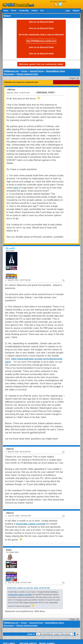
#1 (63, 280)
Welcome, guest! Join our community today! (41, 64)
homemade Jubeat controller (31, 524)
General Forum (37, 71)
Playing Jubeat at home (27, 74)
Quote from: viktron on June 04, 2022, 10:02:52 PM (28, 588)
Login (68, 11)
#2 (63, 452)
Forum (14, 11)
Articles (34, 11)
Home (6, 11)
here (16, 188)
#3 (63, 516)
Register (76, 11)
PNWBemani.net (11, 71)
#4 (63, 583)
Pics (42, 11)
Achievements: (10, 274)
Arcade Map (24, 11)
